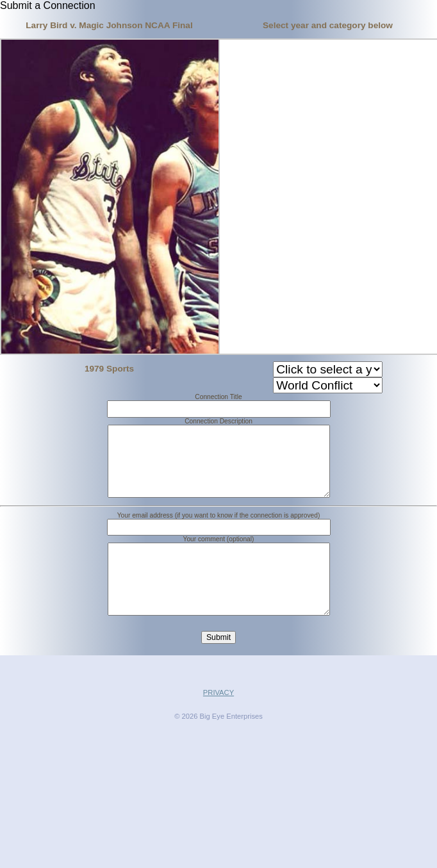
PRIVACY (218, 723)
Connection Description (218, 421)
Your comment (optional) (219, 554)
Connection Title (218, 397)
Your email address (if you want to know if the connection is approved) (219, 531)
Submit (218, 668)
